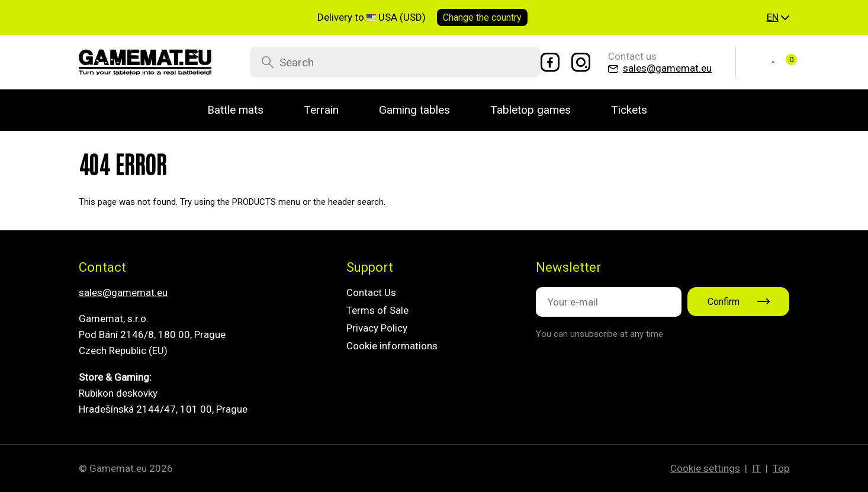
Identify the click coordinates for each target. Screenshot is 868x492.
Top (781, 468)
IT (756, 468)
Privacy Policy (377, 328)
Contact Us (371, 292)
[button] (778, 18)
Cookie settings (705, 468)
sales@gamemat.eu (123, 292)
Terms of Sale (377, 310)
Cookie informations (392, 346)
